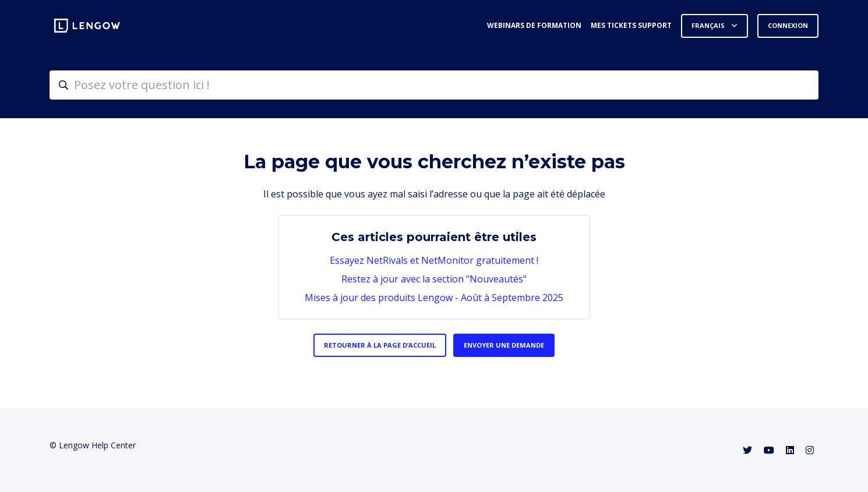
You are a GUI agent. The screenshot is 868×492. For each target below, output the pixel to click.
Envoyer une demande (504, 345)
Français (709, 25)
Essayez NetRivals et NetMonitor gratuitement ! (434, 260)
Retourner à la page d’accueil (380, 345)
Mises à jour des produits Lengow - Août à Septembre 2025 (434, 298)
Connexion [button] (788, 25)
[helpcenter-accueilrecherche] (434, 85)
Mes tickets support (631, 25)
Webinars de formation (534, 25)
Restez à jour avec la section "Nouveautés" (434, 279)
